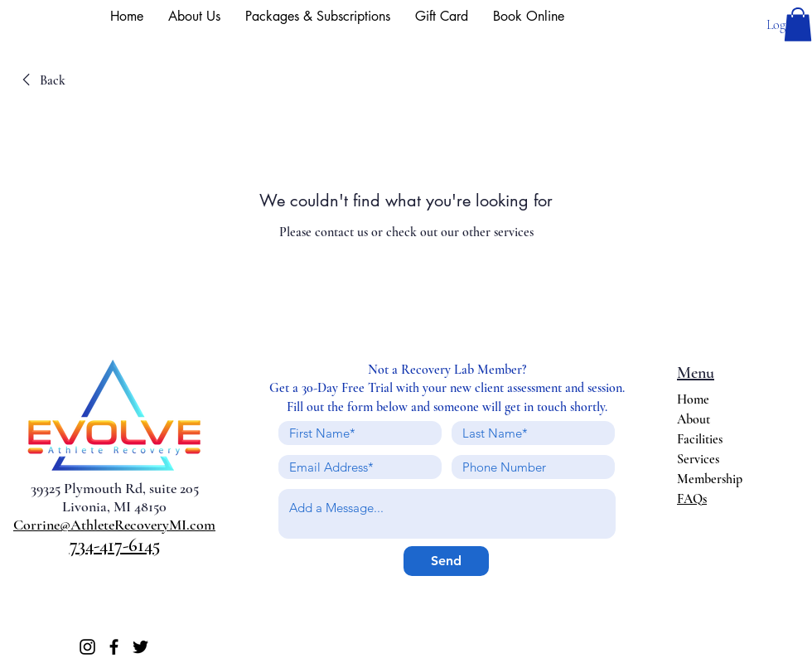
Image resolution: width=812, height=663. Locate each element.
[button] (798, 24)
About (694, 419)
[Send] (446, 561)
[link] (41, 80)
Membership (710, 479)
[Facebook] (114, 647)
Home (693, 399)
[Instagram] (87, 647)
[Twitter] (140, 647)
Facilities (700, 439)
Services (698, 459)
